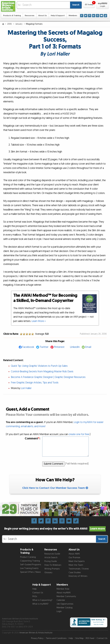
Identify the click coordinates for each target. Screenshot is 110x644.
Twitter (44, 347)
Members (73, 16)
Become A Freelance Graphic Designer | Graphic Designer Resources (48, 377)
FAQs (35, 596)
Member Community (66, 596)
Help (34, 589)
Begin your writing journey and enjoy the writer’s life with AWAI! (55, 529)
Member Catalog (65, 608)
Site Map (79, 638)
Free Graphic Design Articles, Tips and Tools (35, 383)
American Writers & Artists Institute (36, 633)
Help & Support (58, 16)
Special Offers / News (30, 572)
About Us (43, 16)
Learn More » (39, 321)
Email (88, 347)
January (19, 24)
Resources (30, 16)
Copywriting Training (30, 561)
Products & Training (12, 16)
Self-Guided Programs (31, 565)
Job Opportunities (65, 604)
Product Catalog (28, 557)
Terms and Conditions (56, 638)
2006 (10, 24)
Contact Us (38, 593)
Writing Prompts (52, 569)
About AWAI (74, 554)
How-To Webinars (53, 565)
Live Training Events (29, 568)
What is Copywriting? (42, 600)
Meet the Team (76, 565)
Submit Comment (53, 464)
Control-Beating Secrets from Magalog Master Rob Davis (42, 372)
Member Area (63, 589)
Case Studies (75, 573)
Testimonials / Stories (79, 569)
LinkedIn (75, 347)
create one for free (79, 434)
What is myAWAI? (40, 604)
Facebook (28, 347)
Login (59, 611)
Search (76, 5)
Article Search (51, 558)
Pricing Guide (51, 561)
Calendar (61, 600)
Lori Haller (26, 388)
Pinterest (59, 347)
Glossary (48, 573)
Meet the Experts (77, 561)
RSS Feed (90, 638)
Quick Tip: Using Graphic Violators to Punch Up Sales (39, 366)
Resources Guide (52, 554)
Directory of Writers (78, 576)
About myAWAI (64, 593)
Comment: (33, 438)
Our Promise (74, 558)
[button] (89, 5)
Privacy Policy (37, 638)
